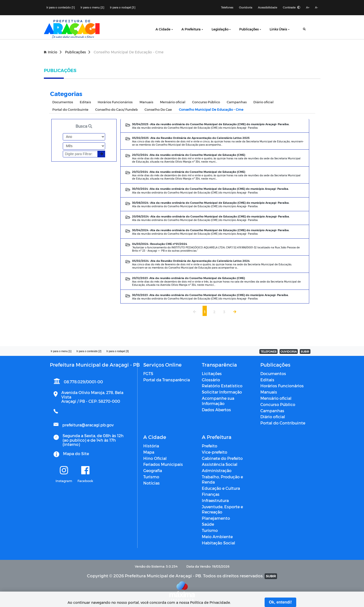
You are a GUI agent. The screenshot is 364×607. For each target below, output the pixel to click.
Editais (267, 380)
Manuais (269, 392)
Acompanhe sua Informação (218, 401)
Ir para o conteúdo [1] (61, 7)
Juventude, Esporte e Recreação (222, 509)
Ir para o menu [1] (61, 351)
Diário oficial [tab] (263, 102)
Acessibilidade (267, 7)
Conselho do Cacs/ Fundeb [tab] (116, 109)
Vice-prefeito (215, 452)
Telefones (227, 7)
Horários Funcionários (282, 386)
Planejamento (216, 518)
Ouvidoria (246, 7)
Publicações (249, 29)
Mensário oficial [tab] (173, 102)
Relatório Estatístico (222, 386)
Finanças (211, 494)
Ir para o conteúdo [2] (89, 351)
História (151, 446)
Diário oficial (273, 417)
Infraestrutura (215, 500)
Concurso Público (278, 404)
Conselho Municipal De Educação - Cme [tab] (211, 109)
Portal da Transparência (167, 380)
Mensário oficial (276, 398)
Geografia (153, 470)
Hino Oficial (155, 458)
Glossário (211, 380)
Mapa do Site (76, 454)
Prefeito (210, 446)
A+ (308, 7)
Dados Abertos (216, 410)
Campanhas (272, 411)
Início (53, 52)
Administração (217, 470)
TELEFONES (269, 352)
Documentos (273, 373)
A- (316, 7)
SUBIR (305, 352)
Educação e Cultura (221, 488)
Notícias (151, 483)
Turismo (151, 477)
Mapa (149, 452)
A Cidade (163, 29)
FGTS (148, 373)
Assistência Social (220, 464)
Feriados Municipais (163, 464)
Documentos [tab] (63, 102)
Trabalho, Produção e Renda (222, 479)
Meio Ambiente (217, 537)
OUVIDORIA (289, 352)
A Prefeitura (191, 29)
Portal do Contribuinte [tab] (70, 109)
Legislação (220, 29)
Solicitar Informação (222, 392)
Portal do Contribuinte (283, 423)
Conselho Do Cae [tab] (158, 109)
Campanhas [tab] (237, 102)
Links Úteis (278, 29)
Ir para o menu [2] (92, 7)
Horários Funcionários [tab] (115, 102)
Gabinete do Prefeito (222, 458)
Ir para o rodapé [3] (123, 7)
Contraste (291, 7)
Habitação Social (218, 543)
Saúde (208, 524)
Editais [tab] (85, 102)
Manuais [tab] (146, 102)
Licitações (212, 373)
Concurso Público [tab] (206, 102)
